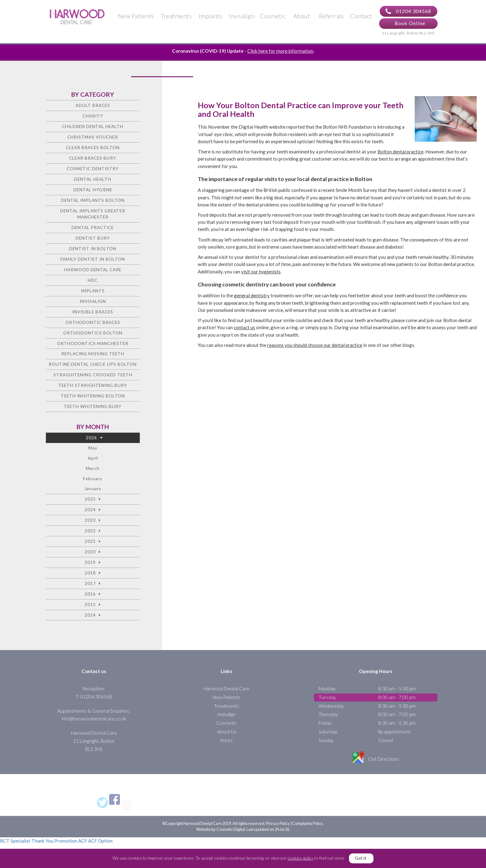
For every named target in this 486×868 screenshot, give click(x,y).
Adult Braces (93, 105)
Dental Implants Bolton (93, 200)
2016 (90, 594)
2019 (90, 562)
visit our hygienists (261, 272)
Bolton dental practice (400, 152)
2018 (90, 573)
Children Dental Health (93, 126)
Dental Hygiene (93, 190)
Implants (210, 16)
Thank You (42, 841)
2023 (90, 520)
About (302, 16)
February (93, 478)
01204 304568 (408, 11)
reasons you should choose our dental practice (315, 345)
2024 (90, 509)
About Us (227, 732)
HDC (93, 280)
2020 (90, 552)
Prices (226, 740)
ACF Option (100, 841)
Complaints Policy (307, 823)
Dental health (93, 179)
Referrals (331, 16)
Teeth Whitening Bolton (93, 396)
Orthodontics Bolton (93, 333)
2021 (90, 541)
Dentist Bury (93, 238)
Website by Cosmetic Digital (221, 829)
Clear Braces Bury (93, 158)
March (93, 468)
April (93, 458)
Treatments (176, 16)
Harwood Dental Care (93, 270)
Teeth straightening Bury (93, 385)
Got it (361, 858)
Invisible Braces (93, 312)
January (93, 488)
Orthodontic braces (93, 322)
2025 (90, 499)
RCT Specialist (15, 841)
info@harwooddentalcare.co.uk (94, 719)
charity (93, 116)
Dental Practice (93, 227)
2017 (90, 583)
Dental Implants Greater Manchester (93, 214)
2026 (91, 438)
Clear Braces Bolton (93, 147)
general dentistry (252, 295)
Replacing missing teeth (93, 354)
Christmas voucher (93, 137)
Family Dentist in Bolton (93, 259)
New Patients (136, 16)
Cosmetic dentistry (93, 168)
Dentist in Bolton (93, 248)
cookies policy (300, 858)
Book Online (410, 23)
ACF (83, 841)
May (93, 448)
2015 (90, 604)
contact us (244, 327)
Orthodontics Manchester (93, 343)
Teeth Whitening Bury (93, 406)
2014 (90, 615)
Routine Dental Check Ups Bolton (93, 364)
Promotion (66, 841)
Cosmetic (273, 16)
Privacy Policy (278, 823)
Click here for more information (280, 51)
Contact (361, 16)
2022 (90, 531)
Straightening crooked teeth (93, 375)
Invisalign (242, 16)
